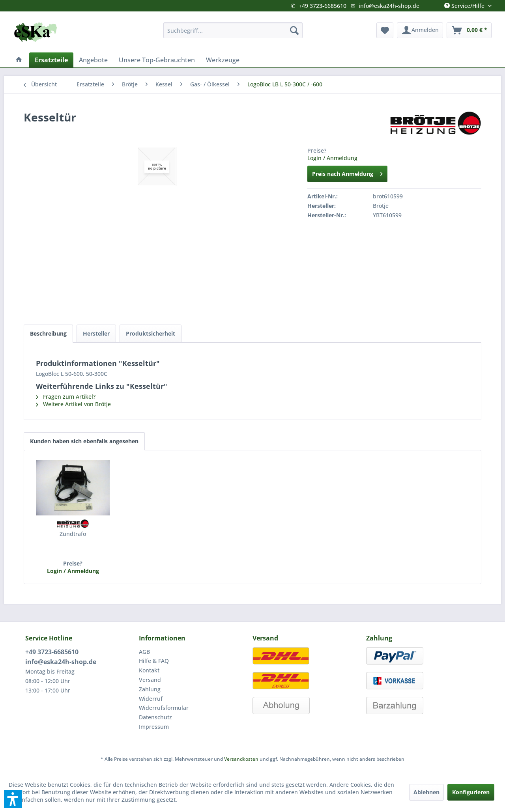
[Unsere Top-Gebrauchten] (157, 60)
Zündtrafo (73, 534)
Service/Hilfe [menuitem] (465, 4)
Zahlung (150, 689)
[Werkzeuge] (223, 60)
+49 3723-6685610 (323, 6)
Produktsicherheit (151, 333)
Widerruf (151, 699)
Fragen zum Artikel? (66, 397)
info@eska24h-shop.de (389, 6)
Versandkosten (241, 759)
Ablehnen (426, 792)
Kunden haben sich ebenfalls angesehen (84, 441)
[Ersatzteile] (51, 60)
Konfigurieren (471, 792)
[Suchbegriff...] (233, 30)
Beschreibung (48, 333)
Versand (150, 680)
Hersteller (96, 333)
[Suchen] (294, 30)
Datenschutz (155, 717)
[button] (13, 799)
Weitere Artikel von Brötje (73, 404)
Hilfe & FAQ (154, 661)
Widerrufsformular (164, 708)
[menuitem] (233, 30)
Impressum (154, 727)
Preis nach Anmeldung (347, 173)
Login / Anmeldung (332, 158)
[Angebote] (93, 60)
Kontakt (149, 670)
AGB (144, 652)
